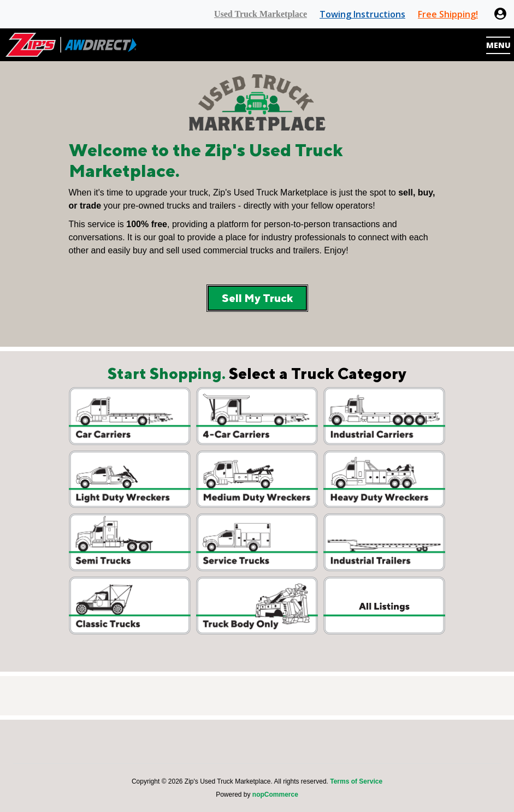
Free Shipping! (448, 14)
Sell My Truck (257, 298)
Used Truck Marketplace (261, 14)
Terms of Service (356, 781)
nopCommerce (275, 795)
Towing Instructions (362, 14)
